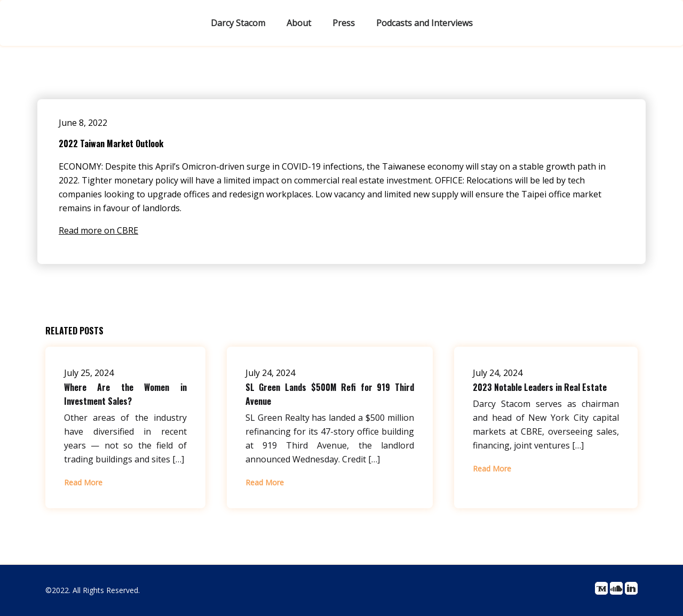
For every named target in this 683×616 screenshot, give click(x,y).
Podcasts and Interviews (424, 23)
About (299, 23)
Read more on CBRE (98, 230)
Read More (83, 482)
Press (344, 23)
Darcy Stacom (238, 23)
